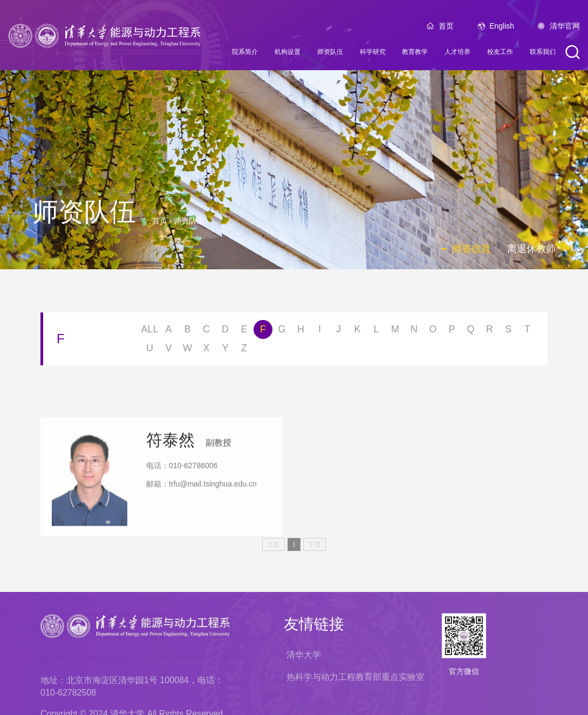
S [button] (508, 331)
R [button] (490, 331)
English (502, 29)
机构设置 (288, 55)
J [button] (339, 331)
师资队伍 (330, 55)
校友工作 (500, 55)
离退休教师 (531, 249)
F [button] (263, 331)
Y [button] (225, 350)
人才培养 (457, 55)
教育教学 (415, 55)
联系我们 (543, 55)
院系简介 (245, 55)
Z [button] (244, 350)
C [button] (206, 331)
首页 (446, 29)
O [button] (433, 331)
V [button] (168, 350)
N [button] (414, 331)
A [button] (168, 331)
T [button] (527, 331)
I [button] (320, 331)
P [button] (452, 331)
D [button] (225, 331)
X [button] (206, 350)
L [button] (376, 331)
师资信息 (471, 249)
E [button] (244, 331)
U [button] (150, 350)
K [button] (357, 331)
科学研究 (373, 55)
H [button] (301, 331)
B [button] (187, 331)
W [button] (187, 350)
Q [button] (470, 331)
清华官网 (565, 29)
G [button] (282, 331)
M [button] (395, 331)
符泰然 (170, 486)
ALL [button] (149, 331)
